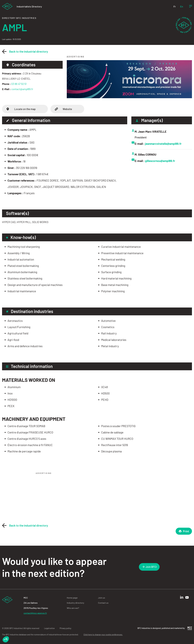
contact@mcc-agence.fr (35, 613)
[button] (6, 639)
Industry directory (75, 603)
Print (184, 531)
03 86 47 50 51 (19, 84)
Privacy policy (65, 628)
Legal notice (49, 628)
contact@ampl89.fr (22, 89)
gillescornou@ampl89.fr (160, 161)
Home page (72, 598)
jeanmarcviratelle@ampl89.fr (163, 144)
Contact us (103, 603)
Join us (102, 598)
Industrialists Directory (29, 6)
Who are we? (73, 608)
